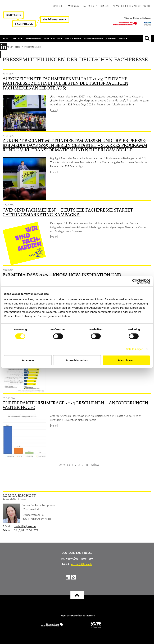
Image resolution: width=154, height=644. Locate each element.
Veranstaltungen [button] (94, 39)
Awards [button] (111, 39)
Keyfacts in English (140, 6)
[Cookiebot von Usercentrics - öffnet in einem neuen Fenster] (135, 281)
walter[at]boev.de (82, 565)
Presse (17, 47)
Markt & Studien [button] (53, 39)
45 (87, 465)
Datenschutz (90, 6)
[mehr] (54, 110)
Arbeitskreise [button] (33, 39)
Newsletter (119, 6)
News (6, 39)
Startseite (58, 6)
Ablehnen (28, 360)
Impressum (73, 6)
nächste (95, 465)
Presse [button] (123, 39)
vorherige (64, 465)
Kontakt (105, 6)
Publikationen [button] (73, 39)
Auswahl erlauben (77, 360)
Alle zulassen (126, 360)
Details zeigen (135, 349)
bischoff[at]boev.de (25, 527)
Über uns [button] (17, 39)
